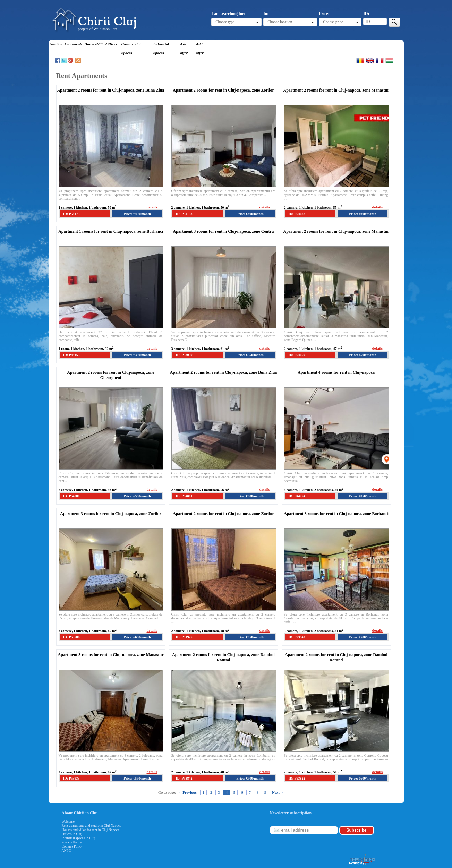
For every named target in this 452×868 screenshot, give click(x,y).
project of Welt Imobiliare (98, 29)
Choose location (280, 22)
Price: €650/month (250, 637)
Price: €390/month (137, 355)
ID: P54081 (184, 496)
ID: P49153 (71, 355)
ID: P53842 (184, 778)
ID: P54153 (184, 214)
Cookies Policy (72, 846)
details (152, 207)
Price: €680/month (137, 637)
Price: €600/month (250, 214)
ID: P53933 (71, 778)
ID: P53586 (71, 637)
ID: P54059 (297, 355)
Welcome (68, 821)
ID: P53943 (297, 637)
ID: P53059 (184, 355)
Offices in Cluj (72, 834)
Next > (277, 792)
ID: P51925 (184, 637)
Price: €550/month (137, 496)
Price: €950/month (250, 355)
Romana (360, 60)
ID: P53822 (297, 778)
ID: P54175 (71, 214)
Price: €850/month (363, 496)
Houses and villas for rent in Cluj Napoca (91, 830)
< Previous (188, 792)
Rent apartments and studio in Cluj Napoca (92, 826)
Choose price (333, 22)
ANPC (66, 850)
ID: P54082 (297, 214)
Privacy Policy (72, 842)
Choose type (225, 22)
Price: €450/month (137, 214)
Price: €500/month (363, 355)
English (370, 60)
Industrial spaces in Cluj (79, 838)
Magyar (389, 60)
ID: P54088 (71, 496)
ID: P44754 (297, 496)
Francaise (380, 60)
